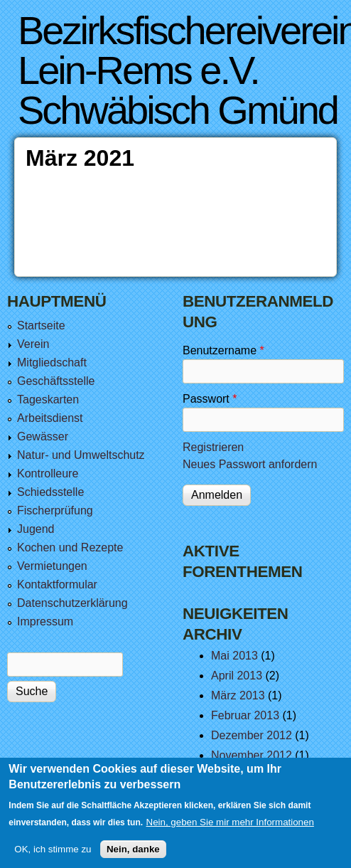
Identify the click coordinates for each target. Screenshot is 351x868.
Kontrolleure (48, 473)
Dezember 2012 (252, 735)
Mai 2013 (234, 656)
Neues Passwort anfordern (250, 464)
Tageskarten (48, 399)
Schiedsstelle (50, 492)
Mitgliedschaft (52, 362)
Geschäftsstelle (56, 381)
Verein (33, 344)
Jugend (36, 529)
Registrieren (213, 447)
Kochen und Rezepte (70, 547)
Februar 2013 (245, 715)
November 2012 (252, 755)
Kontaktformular (57, 584)
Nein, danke (133, 856)
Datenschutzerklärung (72, 603)
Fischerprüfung (55, 510)
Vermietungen (52, 566)
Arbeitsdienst (50, 418)
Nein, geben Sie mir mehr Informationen (230, 830)
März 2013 (238, 695)
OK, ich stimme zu (53, 856)
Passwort (210, 399)
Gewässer (43, 436)
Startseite (41, 325)
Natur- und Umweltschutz (81, 455)
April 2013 (237, 676)
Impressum (45, 621)
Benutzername (223, 350)
